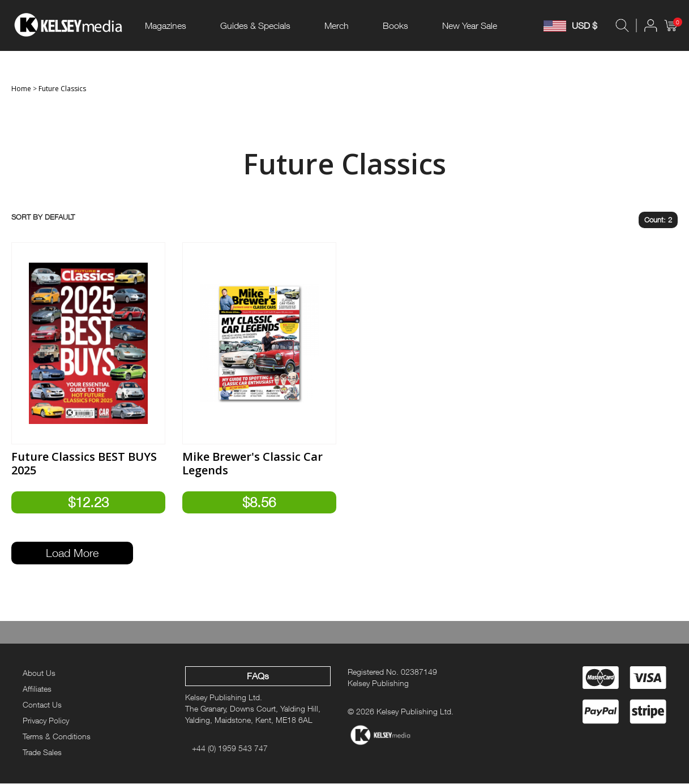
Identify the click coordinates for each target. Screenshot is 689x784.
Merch (337, 25)
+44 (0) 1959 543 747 (230, 748)
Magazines (166, 25)
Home (21, 89)
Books (395, 25)
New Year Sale (470, 25)
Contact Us (42, 704)
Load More (72, 553)
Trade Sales (42, 752)
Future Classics (62, 89)
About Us (39, 673)
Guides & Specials (255, 25)
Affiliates (37, 689)
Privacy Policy (46, 720)
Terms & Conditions (57, 736)
